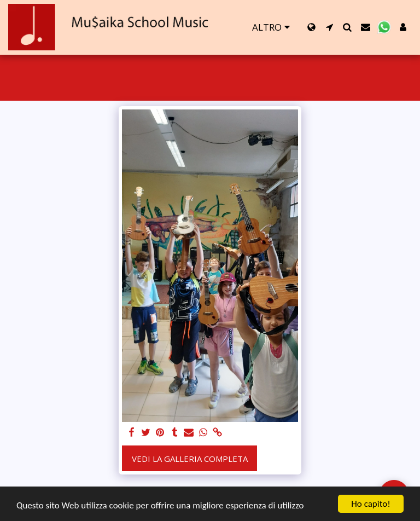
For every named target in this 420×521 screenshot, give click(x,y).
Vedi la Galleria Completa (190, 459)
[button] (329, 27)
